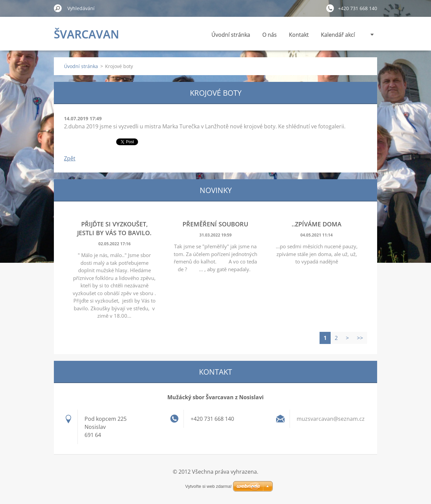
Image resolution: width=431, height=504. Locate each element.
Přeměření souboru (215, 224)
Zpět (70, 158)
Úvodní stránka (231, 35)
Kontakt (299, 35)
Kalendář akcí (338, 35)
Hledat (58, 8)
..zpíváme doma (317, 224)
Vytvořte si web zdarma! (208, 486)
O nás (270, 35)
